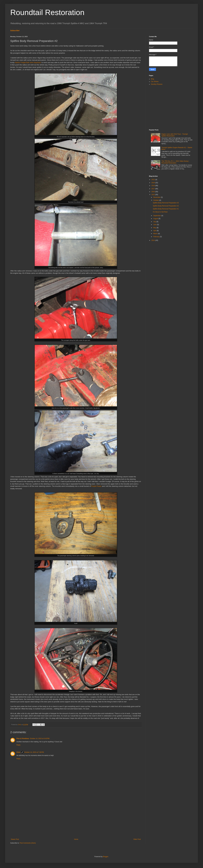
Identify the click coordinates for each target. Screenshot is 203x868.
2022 (153, 180)
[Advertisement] (76, 817)
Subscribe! (15, 31)
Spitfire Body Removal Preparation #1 (166, 209)
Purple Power (96, 486)
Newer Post (15, 839)
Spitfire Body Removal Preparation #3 (166, 203)
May (155, 228)
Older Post (137, 839)
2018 (153, 186)
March (156, 234)
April (155, 231)
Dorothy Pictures (157, 84)
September (157, 216)
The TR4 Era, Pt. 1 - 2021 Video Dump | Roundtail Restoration (175, 162)
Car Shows (155, 82)
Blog (153, 79)
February (157, 237)
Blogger (106, 857)
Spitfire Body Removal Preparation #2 (166, 206)
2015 (153, 195)
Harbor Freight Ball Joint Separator (28, 62)
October (156, 200)
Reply (18, 745)
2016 (153, 192)
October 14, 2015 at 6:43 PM (40, 739)
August (156, 219)
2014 (153, 240)
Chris (18, 752)
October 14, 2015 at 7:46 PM (34, 752)
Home (76, 839)
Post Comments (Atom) (28, 843)
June (155, 225)
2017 (153, 189)
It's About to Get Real (160, 212)
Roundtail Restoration (47, 12)
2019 (153, 183)
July (155, 222)
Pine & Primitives (23, 739)
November (157, 197)
